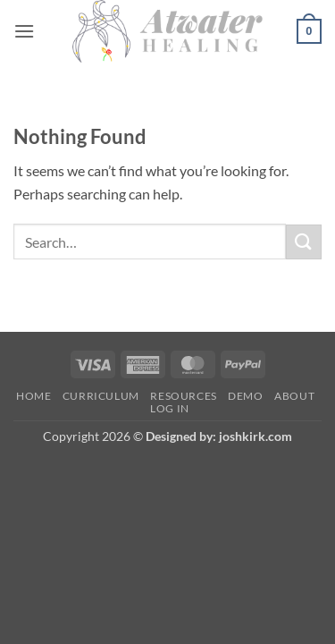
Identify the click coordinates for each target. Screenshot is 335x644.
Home (33, 396)
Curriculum (101, 396)
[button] (24, 31)
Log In (170, 408)
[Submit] (304, 242)
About (294, 396)
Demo (245, 396)
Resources (184, 396)
